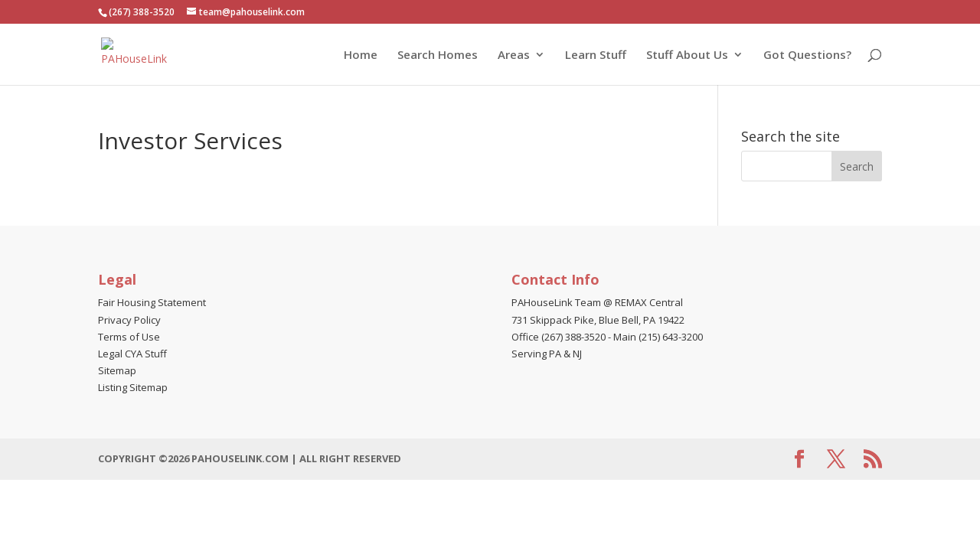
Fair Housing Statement (152, 302)
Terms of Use (129, 337)
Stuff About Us (687, 55)
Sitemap (117, 370)
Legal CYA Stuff (132, 354)
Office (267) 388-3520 (559, 337)
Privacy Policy (129, 320)
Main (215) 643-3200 (658, 337)
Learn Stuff (596, 55)
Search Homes (438, 55)
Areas (514, 55)
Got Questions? (807, 55)
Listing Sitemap (133, 387)
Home (361, 55)
